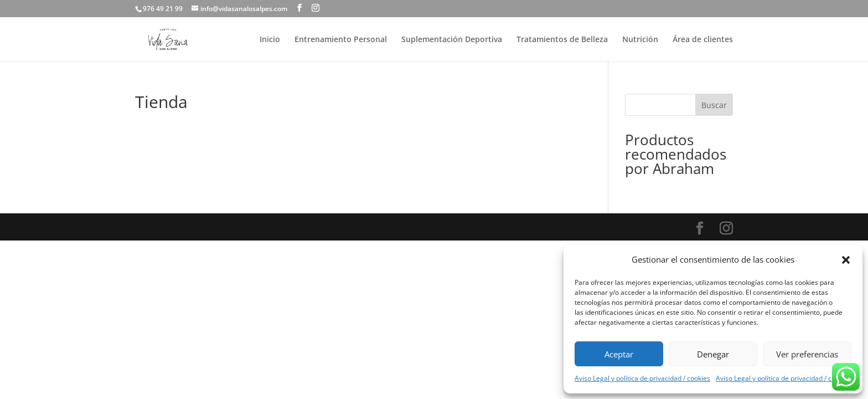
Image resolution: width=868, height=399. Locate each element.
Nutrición (640, 40)
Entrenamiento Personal (341, 40)
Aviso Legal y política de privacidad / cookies (642, 378)
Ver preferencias (807, 354)
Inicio (270, 40)
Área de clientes (703, 40)
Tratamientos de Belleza (562, 40)
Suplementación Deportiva (452, 40)
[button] (846, 260)
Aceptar (619, 354)
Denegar (713, 354)
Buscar (714, 105)
